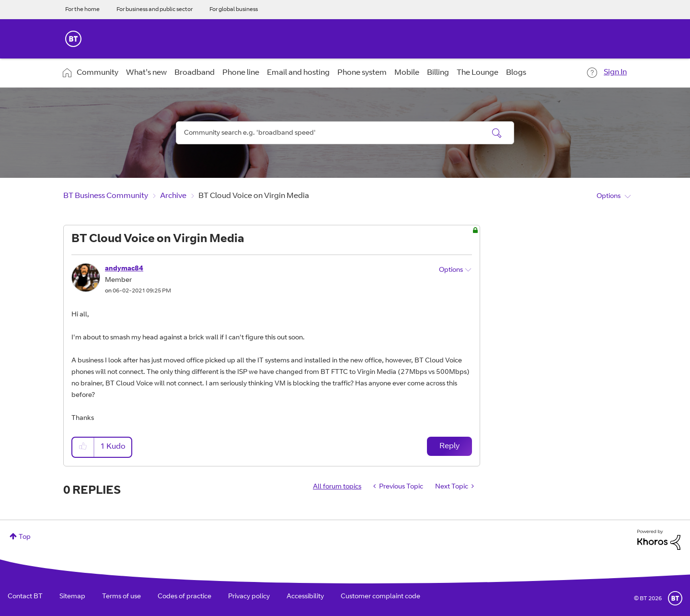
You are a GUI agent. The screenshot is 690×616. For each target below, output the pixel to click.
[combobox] (345, 133)
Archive (173, 196)
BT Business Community (106, 196)
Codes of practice (184, 597)
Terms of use (121, 597)
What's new (146, 73)
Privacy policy (249, 597)
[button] (83, 447)
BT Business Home (73, 39)
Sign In (615, 72)
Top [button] (25, 537)
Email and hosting (298, 73)
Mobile (407, 73)
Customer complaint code (380, 597)
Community (98, 73)
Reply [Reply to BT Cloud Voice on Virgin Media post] (449, 446)
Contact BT (25, 597)
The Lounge (477, 73)
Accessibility (305, 597)
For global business (234, 10)
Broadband (195, 73)
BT (675, 598)
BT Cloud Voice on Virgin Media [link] (254, 196)
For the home (82, 10)
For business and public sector (155, 10)
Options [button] (609, 197)
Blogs (516, 73)
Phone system (362, 73)
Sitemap (72, 597)
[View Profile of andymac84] (124, 269)
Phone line (241, 73)
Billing (438, 73)
